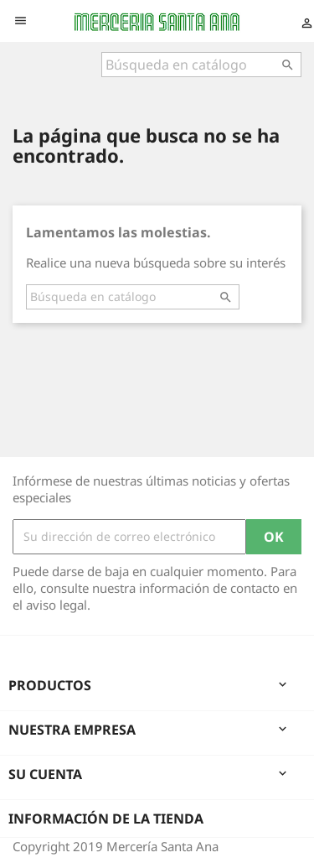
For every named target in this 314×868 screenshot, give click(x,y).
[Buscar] (201, 65)
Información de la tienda (106, 819)
